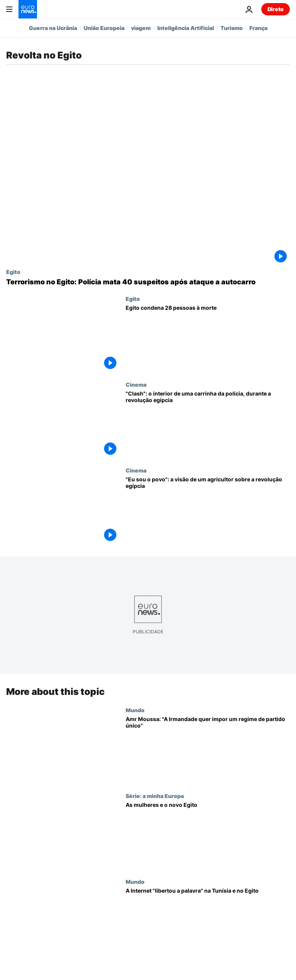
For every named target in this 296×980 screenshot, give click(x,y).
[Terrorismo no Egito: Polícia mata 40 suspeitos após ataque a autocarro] (148, 282)
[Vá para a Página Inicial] (28, 9)
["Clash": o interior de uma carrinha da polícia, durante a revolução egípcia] (208, 424)
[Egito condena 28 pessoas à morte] (208, 338)
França (258, 28)
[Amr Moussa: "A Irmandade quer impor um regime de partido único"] (208, 750)
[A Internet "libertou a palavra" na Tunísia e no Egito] (208, 921)
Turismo (232, 28)
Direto (276, 9)
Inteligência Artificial (186, 28)
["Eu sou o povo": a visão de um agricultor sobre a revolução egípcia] (208, 510)
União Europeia (104, 28)
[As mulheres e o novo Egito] (208, 836)
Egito (13, 272)
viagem (141, 28)
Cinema (136, 384)
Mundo (135, 710)
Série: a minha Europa (155, 796)
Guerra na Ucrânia (53, 28)
